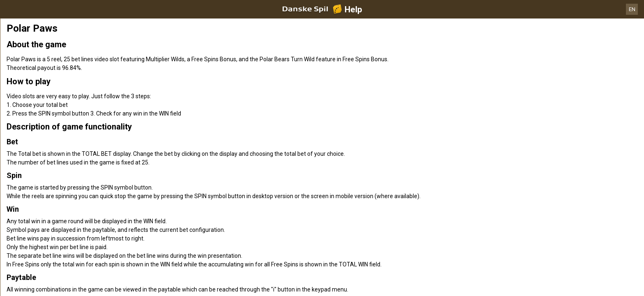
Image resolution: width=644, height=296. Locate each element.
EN (632, 9)
